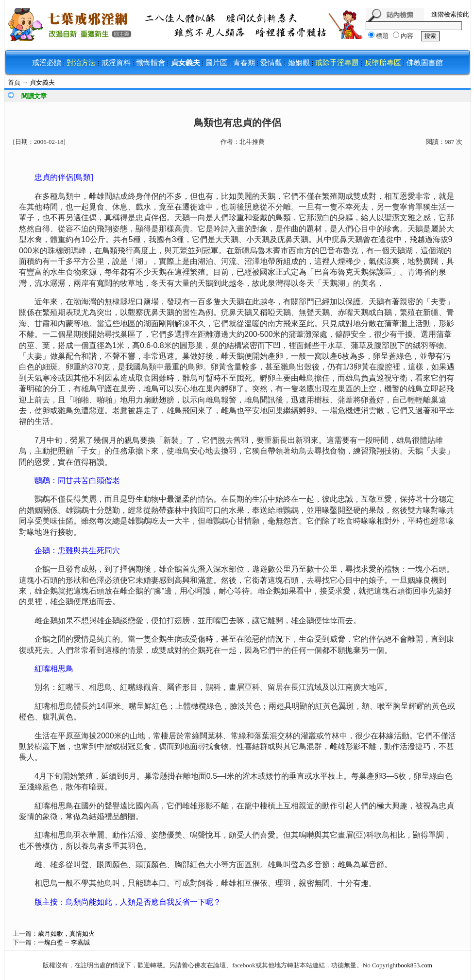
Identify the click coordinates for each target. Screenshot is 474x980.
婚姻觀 (299, 63)
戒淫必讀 (47, 63)
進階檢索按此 (450, 14)
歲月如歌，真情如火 (66, 934)
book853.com (415, 965)
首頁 (14, 82)
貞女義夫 (186, 63)
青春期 (244, 63)
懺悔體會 (151, 63)
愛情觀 (271, 63)
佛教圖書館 (425, 63)
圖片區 (216, 63)
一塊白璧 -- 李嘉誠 (64, 942)
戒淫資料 (116, 63)
